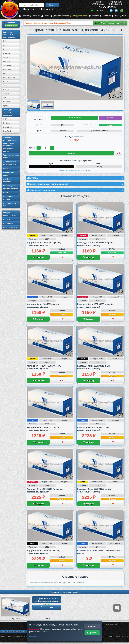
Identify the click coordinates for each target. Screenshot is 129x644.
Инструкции (8, 223)
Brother (6, 49)
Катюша (7, 102)
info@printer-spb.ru (79, 16)
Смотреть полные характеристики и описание (75, 171)
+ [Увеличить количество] (52, 148)
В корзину (38, 257)
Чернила (7, 168)
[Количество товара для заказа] (45, 148)
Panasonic (7, 69)
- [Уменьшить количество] (39, 148)
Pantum (6, 89)
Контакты (35, 16)
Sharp (6, 85)
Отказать (92, 626)
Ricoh (6, 81)
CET (5, 119)
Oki (5, 73)
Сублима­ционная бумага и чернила (11, 187)
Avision (6, 98)
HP (4, 41)
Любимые (105, 16)
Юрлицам (111, 118)
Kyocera (6, 53)
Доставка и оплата (60, 16)
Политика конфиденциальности (13, 631)
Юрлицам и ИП (119, 16)
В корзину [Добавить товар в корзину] (71, 153)
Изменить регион (11, 25)
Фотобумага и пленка (9, 174)
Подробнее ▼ (35, 636)
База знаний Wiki (10, 227)
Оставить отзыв (75, 118)
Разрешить (92, 633)
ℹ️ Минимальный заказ (99, 131)
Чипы (5, 192)
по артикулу (47, 9)
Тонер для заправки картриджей (8, 112)
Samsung (7, 65)
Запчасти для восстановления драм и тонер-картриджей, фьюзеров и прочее (10, 144)
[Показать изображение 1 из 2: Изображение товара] (34, 105)
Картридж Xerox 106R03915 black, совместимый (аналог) (47, 600)
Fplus (5, 106)
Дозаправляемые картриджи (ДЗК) (10, 163)
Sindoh (6, 94)
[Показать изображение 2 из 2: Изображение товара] (47, 105)
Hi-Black (7, 123)
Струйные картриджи (8, 180)
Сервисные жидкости (8, 198)
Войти (45, 16)
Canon (6, 45)
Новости (7, 219)
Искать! (52, 5)
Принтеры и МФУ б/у (10, 205)
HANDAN (7, 131)
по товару (29, 9)
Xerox (6, 57)
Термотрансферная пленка (11, 156)
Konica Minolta (9, 77)
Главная (24, 16)
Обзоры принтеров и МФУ (10, 214)
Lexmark (7, 61)
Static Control (9, 127)
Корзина (94, 16)
